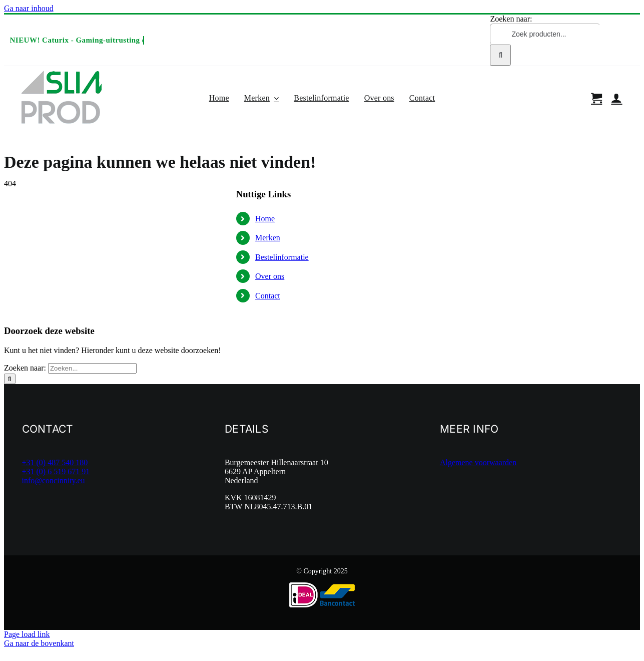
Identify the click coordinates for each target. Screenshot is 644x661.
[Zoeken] (500, 55)
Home (12, 143)
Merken (268, 238)
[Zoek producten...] (545, 34)
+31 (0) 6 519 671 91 (56, 471)
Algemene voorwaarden (478, 462)
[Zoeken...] (92, 368)
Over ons (270, 276)
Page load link (27, 634)
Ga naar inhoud (29, 8)
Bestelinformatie (282, 257)
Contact (268, 296)
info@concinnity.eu (54, 480)
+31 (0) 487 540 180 (55, 462)
